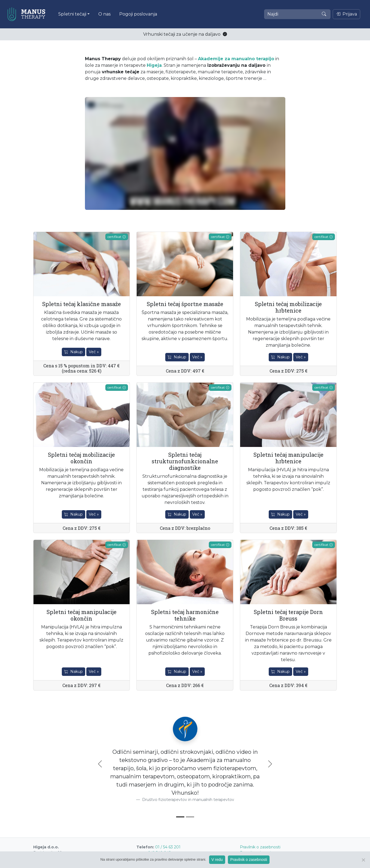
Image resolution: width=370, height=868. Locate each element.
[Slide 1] (180, 817)
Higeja (154, 65)
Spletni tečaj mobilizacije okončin (81, 458)
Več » (94, 352)
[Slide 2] (190, 817)
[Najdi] (297, 14)
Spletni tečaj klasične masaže (82, 304)
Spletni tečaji (72, 14)
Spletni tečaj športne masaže (185, 304)
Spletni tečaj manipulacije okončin (82, 615)
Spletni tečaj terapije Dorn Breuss (288, 615)
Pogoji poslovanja (138, 14)
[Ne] (363, 860)
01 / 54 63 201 (168, 847)
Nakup (74, 352)
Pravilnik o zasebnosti (260, 847)
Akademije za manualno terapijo (236, 59)
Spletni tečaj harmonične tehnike (185, 615)
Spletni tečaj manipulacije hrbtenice (288, 458)
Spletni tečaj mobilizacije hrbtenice (288, 307)
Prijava (346, 14)
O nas (104, 14)
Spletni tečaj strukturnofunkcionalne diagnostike (185, 461)
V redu (217, 860)
